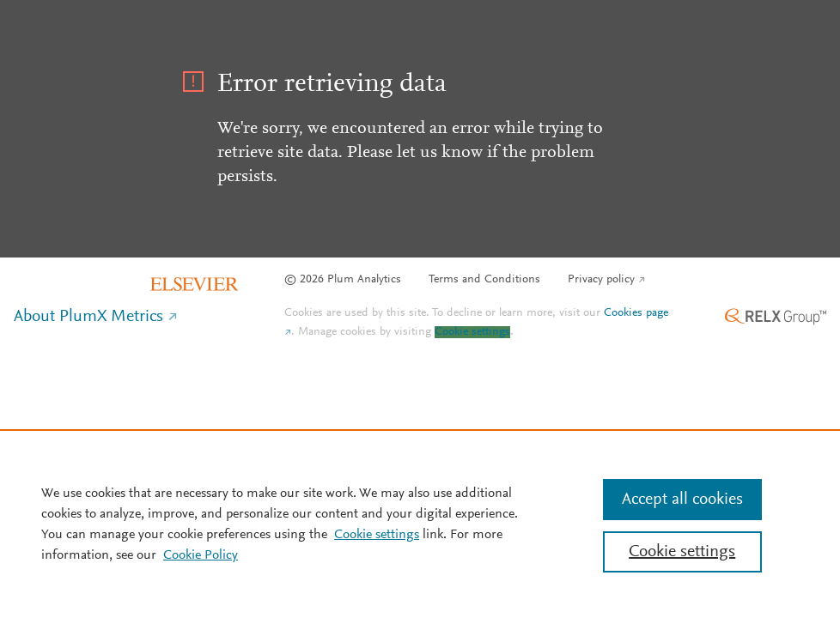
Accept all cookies (682, 500)
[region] (420, 524)
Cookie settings (472, 332)
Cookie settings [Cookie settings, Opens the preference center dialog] (682, 552)
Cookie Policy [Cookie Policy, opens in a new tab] (201, 555)
